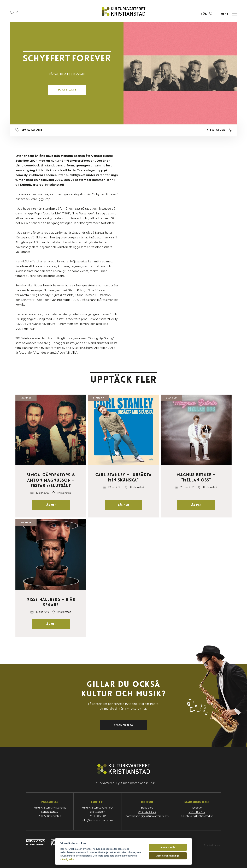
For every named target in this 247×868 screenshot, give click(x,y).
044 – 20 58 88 (147, 812)
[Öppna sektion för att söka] (207, 14)
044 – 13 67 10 (197, 812)
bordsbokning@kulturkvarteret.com (147, 816)
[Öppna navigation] (228, 14)
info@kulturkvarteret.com (97, 820)
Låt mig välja (67, 859)
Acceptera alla (168, 847)
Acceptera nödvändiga (168, 856)
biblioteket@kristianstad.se (197, 816)
